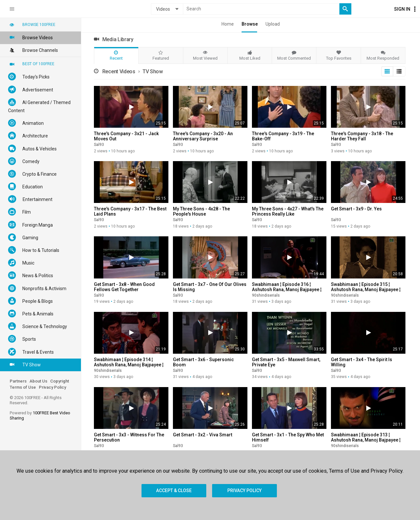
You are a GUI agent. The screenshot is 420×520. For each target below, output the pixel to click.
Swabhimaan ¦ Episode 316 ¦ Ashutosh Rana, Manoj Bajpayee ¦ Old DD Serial (287, 290)
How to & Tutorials (34, 250)
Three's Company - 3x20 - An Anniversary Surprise (203, 136)
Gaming (23, 237)
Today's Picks (29, 77)
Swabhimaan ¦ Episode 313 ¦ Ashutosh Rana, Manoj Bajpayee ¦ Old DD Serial (366, 440)
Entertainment (30, 199)
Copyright (60, 381)
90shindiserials (266, 295)
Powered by (40, 415)
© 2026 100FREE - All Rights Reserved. (36, 400)
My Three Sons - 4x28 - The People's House (201, 211)
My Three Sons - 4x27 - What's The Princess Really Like (288, 211)
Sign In (402, 9)
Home (228, 24)
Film (19, 212)
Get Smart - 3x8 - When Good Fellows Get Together (124, 287)
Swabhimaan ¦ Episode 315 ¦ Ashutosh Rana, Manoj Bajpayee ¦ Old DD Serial (366, 290)
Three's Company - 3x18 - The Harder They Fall (362, 136)
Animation (26, 123)
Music (21, 263)
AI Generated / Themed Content (39, 106)
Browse (250, 24)
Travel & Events (31, 352)
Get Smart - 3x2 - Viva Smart (203, 435)
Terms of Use (23, 387)
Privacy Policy (52, 387)
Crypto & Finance (32, 174)
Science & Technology (38, 326)
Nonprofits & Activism (37, 288)
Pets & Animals (31, 313)
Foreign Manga (30, 225)
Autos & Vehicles (32, 148)
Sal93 (99, 145)
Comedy (24, 161)
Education (25, 186)
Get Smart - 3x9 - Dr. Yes (356, 209)
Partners (18, 381)
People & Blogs (30, 301)
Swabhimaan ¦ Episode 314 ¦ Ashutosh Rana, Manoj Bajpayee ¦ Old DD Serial (129, 365)
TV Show (24, 364)
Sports (22, 339)
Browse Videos (30, 37)
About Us (38, 381)
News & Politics (31, 275)
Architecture (28, 136)
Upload (273, 24)
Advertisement (31, 89)
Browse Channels (33, 50)
